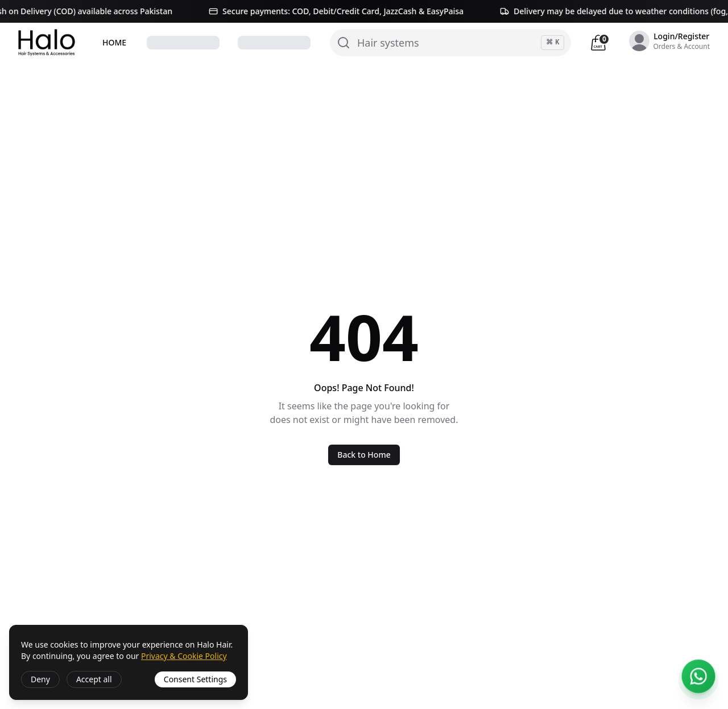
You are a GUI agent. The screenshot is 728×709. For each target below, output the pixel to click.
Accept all (94, 679)
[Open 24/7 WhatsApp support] (698, 675)
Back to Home (364, 455)
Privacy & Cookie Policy (184, 656)
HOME (114, 42)
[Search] (450, 43)
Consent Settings (195, 679)
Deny (40, 679)
